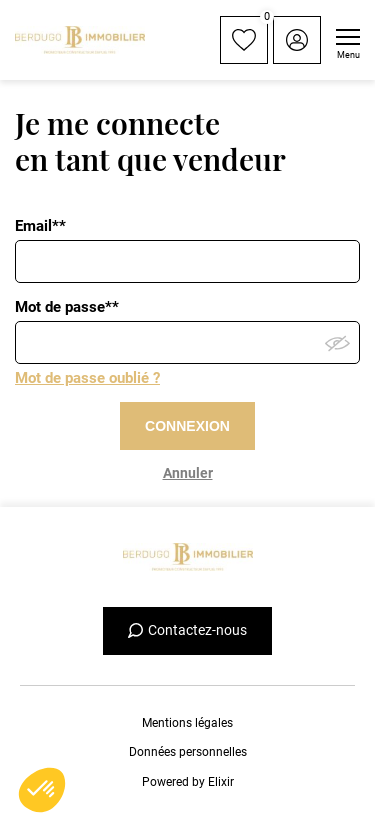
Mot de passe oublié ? (87, 378)
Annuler (188, 473)
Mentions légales (187, 723)
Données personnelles (188, 752)
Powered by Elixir (188, 782)
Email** (40, 226)
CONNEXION (187, 426)
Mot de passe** (67, 307)
